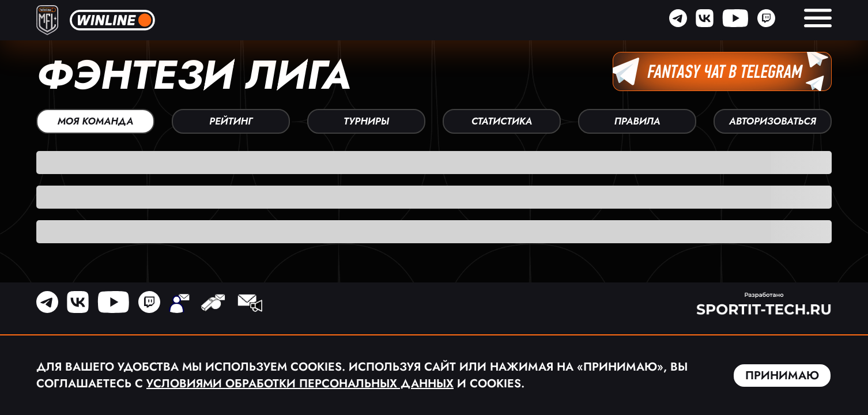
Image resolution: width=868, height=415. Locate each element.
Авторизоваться (773, 121)
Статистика (502, 121)
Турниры (366, 121)
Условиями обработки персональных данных (300, 384)
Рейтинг (231, 121)
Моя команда (95, 121)
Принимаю (782, 376)
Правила (637, 121)
